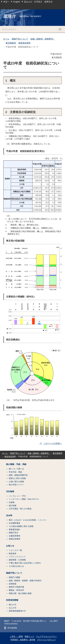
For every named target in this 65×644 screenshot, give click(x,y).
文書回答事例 (14, 536)
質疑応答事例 (14, 539)
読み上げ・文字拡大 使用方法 (38, 2)
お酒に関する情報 (16, 482)
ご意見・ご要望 (16, 637)
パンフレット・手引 (17, 496)
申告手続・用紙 (15, 472)
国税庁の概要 (14, 577)
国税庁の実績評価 (16, 587)
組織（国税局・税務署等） (43, 39)
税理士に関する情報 (17, 478)
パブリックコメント (17, 557)
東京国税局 (11, 43)
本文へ (6, 2)
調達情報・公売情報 (17, 560)
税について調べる (16, 469)
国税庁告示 (14, 533)
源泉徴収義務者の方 (17, 611)
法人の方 (13, 608)
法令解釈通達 (14, 523)
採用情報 (13, 584)
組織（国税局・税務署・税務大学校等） (26, 581)
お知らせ (10, 546)
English (17, 2)
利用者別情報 (12, 600)
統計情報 (13, 506)
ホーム (6, 39)
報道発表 (13, 554)
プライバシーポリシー (46, 640)
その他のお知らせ (16, 566)
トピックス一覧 (15, 550)
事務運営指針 (14, 530)
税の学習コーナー (16, 485)
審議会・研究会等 (16, 590)
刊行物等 (10, 492)
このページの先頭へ (53, 443)
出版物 (12, 502)
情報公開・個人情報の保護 (20, 593)
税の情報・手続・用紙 (16, 464)
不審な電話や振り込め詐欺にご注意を (25, 563)
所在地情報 (10, 628)
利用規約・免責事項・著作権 (23, 640)
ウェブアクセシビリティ (46, 637)
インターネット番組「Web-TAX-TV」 (25, 499)
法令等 (9, 515)
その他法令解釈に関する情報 (21, 526)
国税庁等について (20, 39)
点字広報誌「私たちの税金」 (21, 509)
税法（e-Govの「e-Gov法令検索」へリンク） (28, 520)
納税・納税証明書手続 (18, 475)
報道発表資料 (24, 43)
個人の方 (13, 605)
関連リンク (29, 637)
